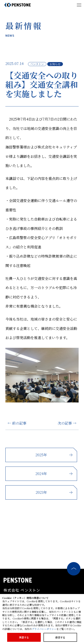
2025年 (41, 455)
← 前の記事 (17, 423)
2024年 (41, 474)
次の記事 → (67, 423)
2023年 (41, 492)
